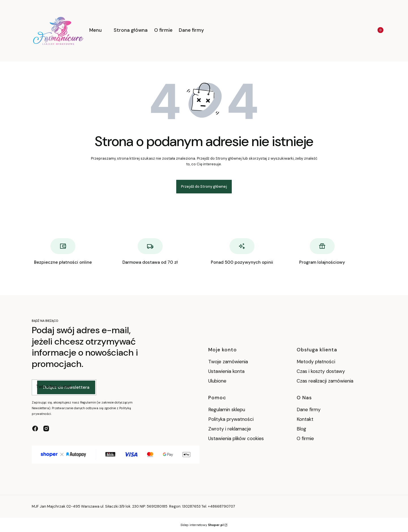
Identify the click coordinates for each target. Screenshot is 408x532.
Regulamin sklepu (227, 409)
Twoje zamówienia (228, 362)
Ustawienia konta (226, 371)
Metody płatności (316, 362)
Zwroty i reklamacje (230, 429)
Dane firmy (309, 409)
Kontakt (305, 419)
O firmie (305, 438)
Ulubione (217, 381)
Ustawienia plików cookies (237, 438)
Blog (301, 429)
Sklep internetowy (202, 525)
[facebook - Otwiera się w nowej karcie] (35, 428)
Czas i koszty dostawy (321, 371)
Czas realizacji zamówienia (325, 381)
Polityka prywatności (231, 419)
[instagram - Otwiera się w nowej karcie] (46, 428)
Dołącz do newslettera (66, 387)
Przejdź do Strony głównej (204, 186)
